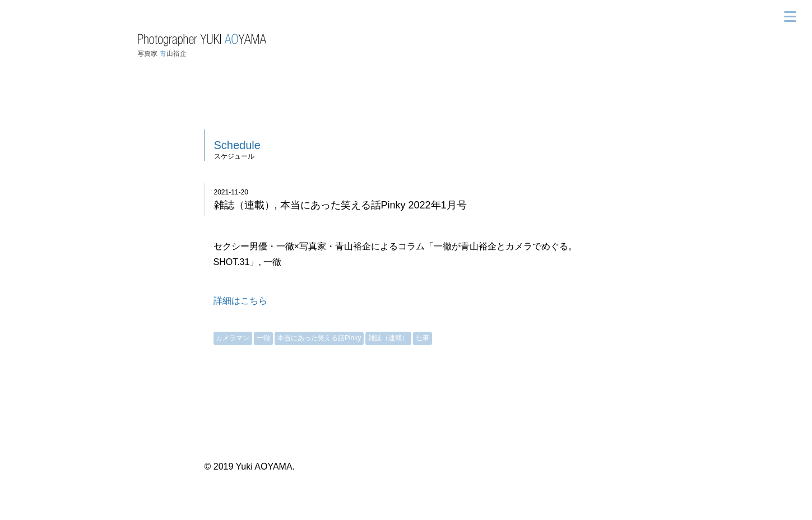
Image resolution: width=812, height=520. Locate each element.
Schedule (237, 145)
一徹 (263, 338)
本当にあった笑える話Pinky (319, 338)
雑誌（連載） (388, 338)
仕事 (423, 338)
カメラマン (233, 338)
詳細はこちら (240, 301)
